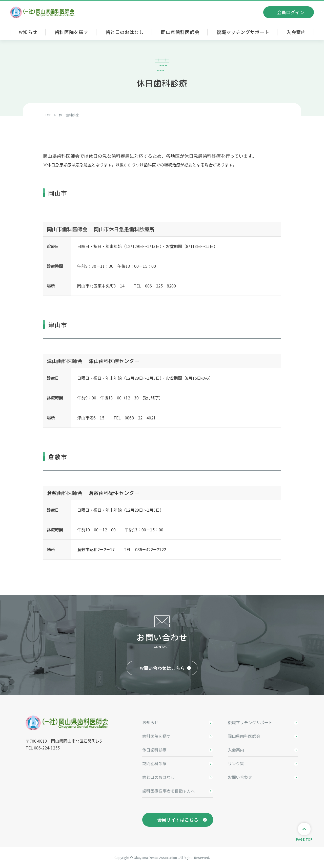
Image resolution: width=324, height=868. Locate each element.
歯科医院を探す (71, 32)
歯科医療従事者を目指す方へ (169, 791)
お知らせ (28, 32)
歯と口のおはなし (125, 32)
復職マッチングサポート (243, 32)
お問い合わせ (240, 777)
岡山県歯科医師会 (180, 32)
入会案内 (296, 32)
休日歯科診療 (154, 750)
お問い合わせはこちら (162, 668)
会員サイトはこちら (178, 820)
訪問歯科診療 (154, 763)
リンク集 (236, 763)
